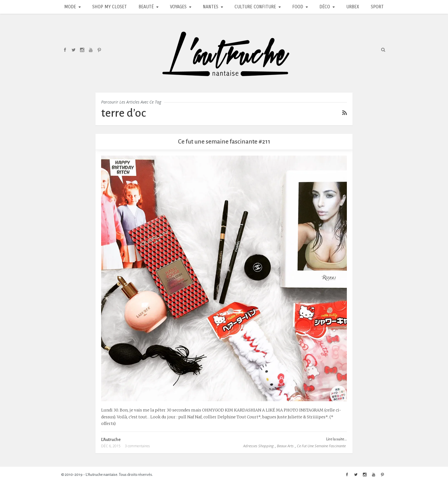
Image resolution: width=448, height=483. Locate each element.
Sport (377, 7)
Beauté (146, 7)
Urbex (353, 7)
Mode (70, 7)
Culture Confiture (255, 7)
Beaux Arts (285, 446)
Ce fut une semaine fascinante (321, 446)
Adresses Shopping (258, 446)
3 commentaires (137, 446)
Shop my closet (110, 7)
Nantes (211, 7)
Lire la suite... (336, 439)
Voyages (178, 7)
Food (298, 7)
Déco (325, 7)
